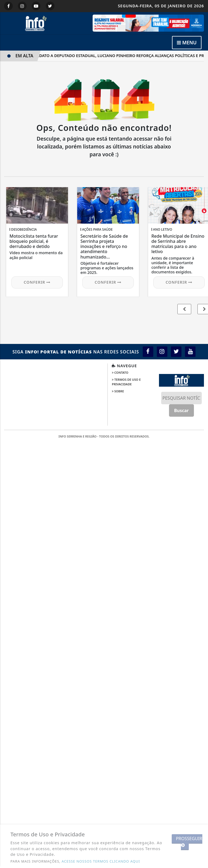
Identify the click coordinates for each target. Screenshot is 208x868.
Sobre (118, 391)
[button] (184, 309)
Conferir (37, 282)
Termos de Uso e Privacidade (126, 382)
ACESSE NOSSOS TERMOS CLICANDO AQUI (101, 861)
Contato (120, 372)
